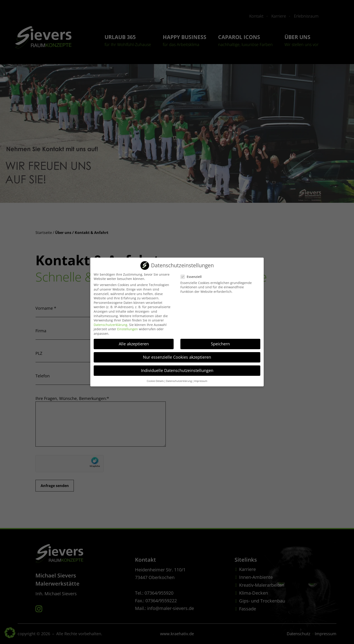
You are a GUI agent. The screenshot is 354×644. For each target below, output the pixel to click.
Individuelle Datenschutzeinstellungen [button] (177, 368)
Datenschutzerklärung (111, 322)
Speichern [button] (220, 341)
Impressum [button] (201, 379)
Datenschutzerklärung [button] (179, 379)
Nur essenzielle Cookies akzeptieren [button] (177, 354)
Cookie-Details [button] (155, 379)
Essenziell (193, 274)
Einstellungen (128, 327)
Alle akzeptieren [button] (134, 341)
